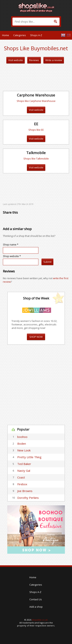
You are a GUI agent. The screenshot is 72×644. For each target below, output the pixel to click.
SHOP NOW (36, 337)
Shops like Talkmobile (36, 159)
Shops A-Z (36, 35)
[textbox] (36, 22)
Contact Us (36, 599)
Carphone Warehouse (36, 95)
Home (6, 35)
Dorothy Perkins (28, 498)
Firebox (22, 484)
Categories (20, 35)
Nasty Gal (24, 471)
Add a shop (36, 607)
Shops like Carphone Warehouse (36, 101)
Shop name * (11, 245)
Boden (22, 444)
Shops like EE (36, 130)
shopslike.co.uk (40, 620)
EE (36, 124)
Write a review (54, 60)
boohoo (22, 437)
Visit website (16, 60)
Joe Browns (25, 491)
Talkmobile (36, 153)
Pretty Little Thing (29, 457)
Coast (21, 477)
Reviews (34, 60)
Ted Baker (24, 464)
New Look (24, 450)
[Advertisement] (36, 77)
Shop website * (12, 256)
